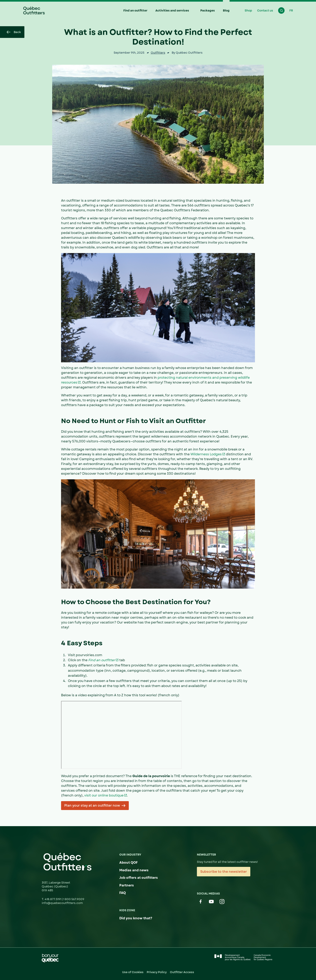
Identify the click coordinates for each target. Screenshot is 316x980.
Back (14, 32)
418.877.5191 (53, 899)
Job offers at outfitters (139, 878)
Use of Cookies (133, 972)
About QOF (128, 863)
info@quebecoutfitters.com (62, 903)
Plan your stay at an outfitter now (92, 805)
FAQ (123, 893)
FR (291, 10)
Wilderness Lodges (206, 454)
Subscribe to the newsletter (224, 872)
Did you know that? (136, 918)
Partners (127, 885)
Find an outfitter (135, 10)
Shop (248, 10)
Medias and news (134, 870)
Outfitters (158, 53)
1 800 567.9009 (74, 899)
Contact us (265, 10)
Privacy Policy (157, 972)
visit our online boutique (104, 795)
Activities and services (172, 10)
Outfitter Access (182, 972)
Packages (208, 10)
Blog (226, 10)
